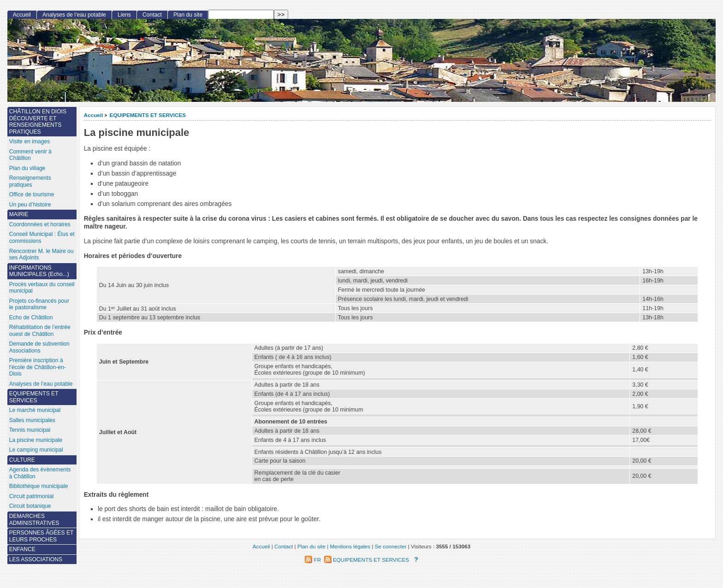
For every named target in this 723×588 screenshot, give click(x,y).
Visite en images (30, 141)
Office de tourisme (32, 194)
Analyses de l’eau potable (74, 15)
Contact (152, 15)
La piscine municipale (36, 440)
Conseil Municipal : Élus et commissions (42, 238)
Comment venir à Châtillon (30, 155)
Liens (124, 15)
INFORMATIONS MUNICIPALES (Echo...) (39, 271)
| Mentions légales (349, 546)
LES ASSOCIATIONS (36, 559)
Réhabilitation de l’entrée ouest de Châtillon (40, 331)
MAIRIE (19, 214)
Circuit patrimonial (32, 496)
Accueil (94, 115)
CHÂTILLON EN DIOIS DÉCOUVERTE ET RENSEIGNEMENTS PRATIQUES (38, 122)
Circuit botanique (30, 506)
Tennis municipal (30, 430)
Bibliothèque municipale (39, 486)
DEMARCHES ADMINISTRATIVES (34, 520)
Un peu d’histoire (30, 205)
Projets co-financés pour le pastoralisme (39, 304)
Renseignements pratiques (30, 181)
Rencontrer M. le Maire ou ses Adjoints (41, 255)
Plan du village (27, 168)
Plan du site (188, 15)
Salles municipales (32, 420)
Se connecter (391, 546)
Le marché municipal (35, 410)
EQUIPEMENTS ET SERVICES (148, 115)
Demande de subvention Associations (39, 347)
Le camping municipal (36, 450)
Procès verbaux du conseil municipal (42, 288)
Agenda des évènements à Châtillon (40, 473)
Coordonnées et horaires (40, 224)
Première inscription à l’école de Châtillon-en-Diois (38, 367)
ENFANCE (22, 549)
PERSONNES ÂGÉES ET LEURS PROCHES (41, 536)
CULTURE (22, 460)
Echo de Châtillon (31, 318)
